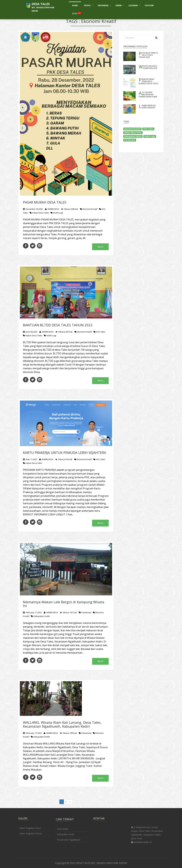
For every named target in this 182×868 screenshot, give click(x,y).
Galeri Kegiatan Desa (29, 826)
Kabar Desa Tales (39, 213)
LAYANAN (133, 5)
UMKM (119, 5)
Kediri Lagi (57, 213)
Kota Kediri (62, 831)
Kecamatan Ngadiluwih (68, 842)
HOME (75, 5)
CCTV (76, 13)
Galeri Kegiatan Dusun (30, 831)
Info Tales (99, 332)
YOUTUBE (149, 5)
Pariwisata (85, 612)
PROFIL (87, 5)
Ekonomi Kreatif (89, 209)
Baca (100, 247)
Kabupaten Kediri (40, 616)
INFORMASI (103, 5)
